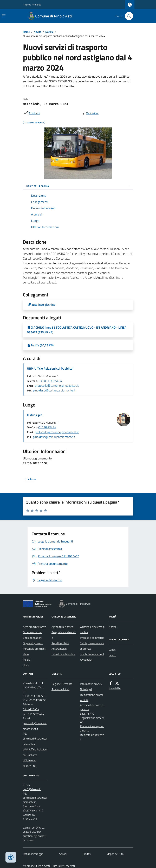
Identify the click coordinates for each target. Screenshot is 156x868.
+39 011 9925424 (50, 381)
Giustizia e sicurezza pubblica (92, 629)
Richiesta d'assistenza (92, 737)
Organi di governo (33, 643)
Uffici (26, 665)
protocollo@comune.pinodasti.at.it (57, 386)
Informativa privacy (91, 684)
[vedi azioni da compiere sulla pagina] (90, 113)
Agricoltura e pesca (62, 627)
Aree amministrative (34, 627)
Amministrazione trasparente (92, 707)
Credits (87, 854)
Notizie (49, 32)
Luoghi (112, 650)
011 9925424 (47, 427)
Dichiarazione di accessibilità (92, 697)
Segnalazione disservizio (92, 720)
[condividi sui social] (32, 113)
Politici (27, 660)
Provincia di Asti (60, 689)
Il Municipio (35, 415)
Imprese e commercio (92, 638)
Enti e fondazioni (32, 638)
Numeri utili (29, 766)
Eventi (112, 655)
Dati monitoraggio (33, 854)
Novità (38, 32)
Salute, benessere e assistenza (92, 646)
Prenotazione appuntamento (92, 728)
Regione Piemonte (32, 5)
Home (26, 32)
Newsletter (115, 688)
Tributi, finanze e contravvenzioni (92, 657)
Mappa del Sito (115, 854)
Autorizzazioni (59, 649)
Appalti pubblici (60, 643)
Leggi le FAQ (87, 714)
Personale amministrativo (35, 651)
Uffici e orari (30, 760)
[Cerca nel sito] (128, 16)
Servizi (63, 854)
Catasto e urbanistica (63, 654)
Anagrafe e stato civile (64, 635)
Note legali (86, 689)
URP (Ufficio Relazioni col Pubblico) (50, 368)
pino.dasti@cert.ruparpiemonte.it (54, 390)
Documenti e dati (33, 632)
